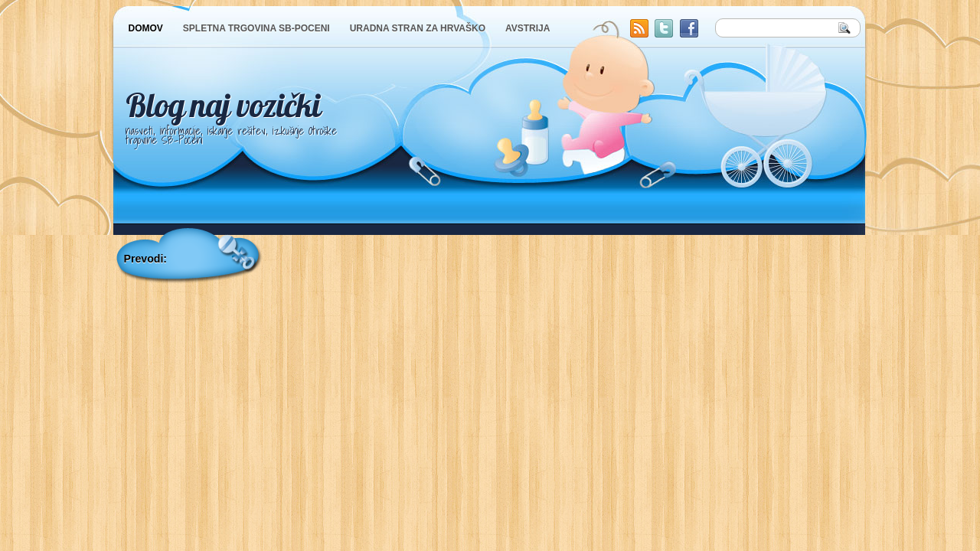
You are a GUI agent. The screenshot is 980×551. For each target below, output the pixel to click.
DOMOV (146, 28)
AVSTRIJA (528, 28)
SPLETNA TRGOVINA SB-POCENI (256, 28)
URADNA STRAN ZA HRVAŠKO (418, 28)
